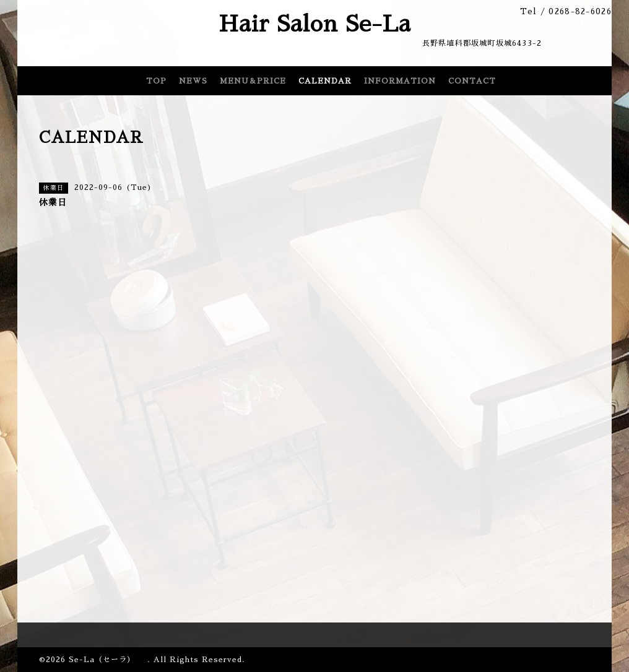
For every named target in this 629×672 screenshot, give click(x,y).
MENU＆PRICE (253, 81)
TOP (156, 81)
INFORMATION (400, 81)
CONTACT (472, 81)
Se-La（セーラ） (108, 660)
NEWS (193, 81)
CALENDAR (325, 81)
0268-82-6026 (580, 11)
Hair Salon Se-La (315, 24)
